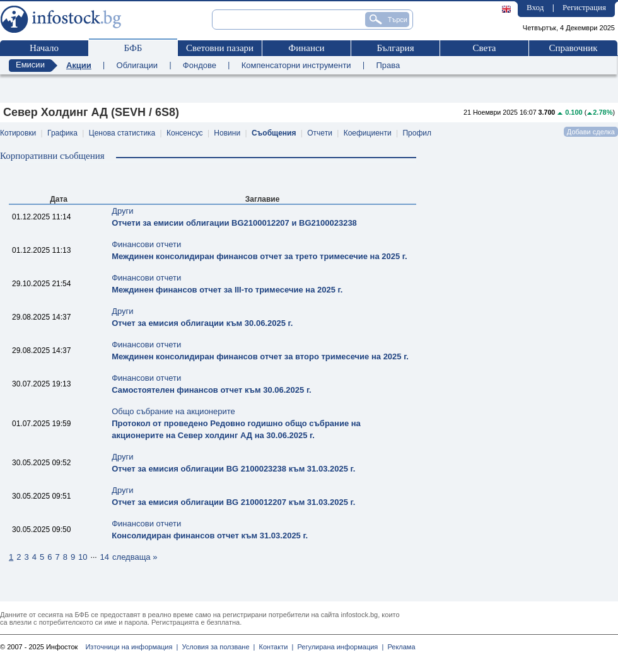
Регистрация (584, 7)
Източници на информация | (131, 647)
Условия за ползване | (216, 647)
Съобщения (274, 133)
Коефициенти (368, 133)
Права (388, 65)
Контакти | (274, 647)
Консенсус (184, 133)
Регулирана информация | (338, 647)
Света (484, 48)
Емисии (30, 65)
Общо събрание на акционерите (236, 423)
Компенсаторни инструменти (296, 65)
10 (83, 557)
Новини (227, 133)
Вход (535, 7)
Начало (44, 48)
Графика (62, 133)
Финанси (306, 48)
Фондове (200, 65)
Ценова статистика (122, 133)
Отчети (320, 133)
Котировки (18, 133)
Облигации (137, 65)
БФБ (133, 48)
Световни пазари (220, 48)
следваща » (135, 557)
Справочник (573, 48)
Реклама (399, 647)
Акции (79, 65)
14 (105, 557)
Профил (417, 133)
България (395, 48)
